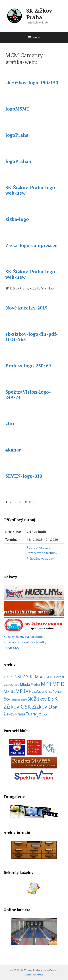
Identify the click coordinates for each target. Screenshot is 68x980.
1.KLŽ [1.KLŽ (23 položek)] (8, 677)
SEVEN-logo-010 (24, 476)
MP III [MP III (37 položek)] (9, 691)
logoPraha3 (18, 161)
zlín (10, 424)
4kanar (13, 450)
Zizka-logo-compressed (32, 245)
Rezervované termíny (42, 553)
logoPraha (17, 135)
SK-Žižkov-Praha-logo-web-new (31, 190)
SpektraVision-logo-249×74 (28, 395)
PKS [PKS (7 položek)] (50, 692)
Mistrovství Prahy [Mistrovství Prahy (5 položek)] (11, 685)
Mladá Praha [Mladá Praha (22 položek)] (30, 684)
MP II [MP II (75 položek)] (58, 684)
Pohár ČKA (11, 648)
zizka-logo (17, 219)
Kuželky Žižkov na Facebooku (25, 637)
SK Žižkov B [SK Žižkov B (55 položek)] (39, 699)
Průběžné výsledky (40, 558)
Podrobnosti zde (39, 547)
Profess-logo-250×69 (28, 366)
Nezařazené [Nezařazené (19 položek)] (38, 691)
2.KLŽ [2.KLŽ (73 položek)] (19, 676)
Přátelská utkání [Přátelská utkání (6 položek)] (19, 700)
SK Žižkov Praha (39, 14)
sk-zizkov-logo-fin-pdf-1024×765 (32, 337)
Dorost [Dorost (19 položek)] (59, 677)
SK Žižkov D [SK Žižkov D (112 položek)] (38, 707)
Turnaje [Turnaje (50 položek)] (34, 714)
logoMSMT (17, 109)
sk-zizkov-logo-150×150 (32, 83)
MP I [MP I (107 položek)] (46, 684)
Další (29, 502)
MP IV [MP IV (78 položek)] (22, 691)
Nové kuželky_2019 (26, 308)
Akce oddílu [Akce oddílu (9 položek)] (46, 677)
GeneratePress (34, 974)
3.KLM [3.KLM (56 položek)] (32, 676)
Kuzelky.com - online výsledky (25, 642)
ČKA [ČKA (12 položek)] (45, 714)
